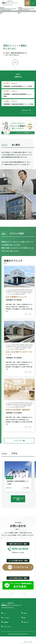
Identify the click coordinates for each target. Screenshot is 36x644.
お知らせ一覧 (27, 119)
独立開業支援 (8, 629)
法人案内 (27, 620)
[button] (31, 488)
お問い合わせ (28, 629)
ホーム (5, 620)
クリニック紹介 (9, 625)
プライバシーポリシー (11, 634)
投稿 (25, 625)
